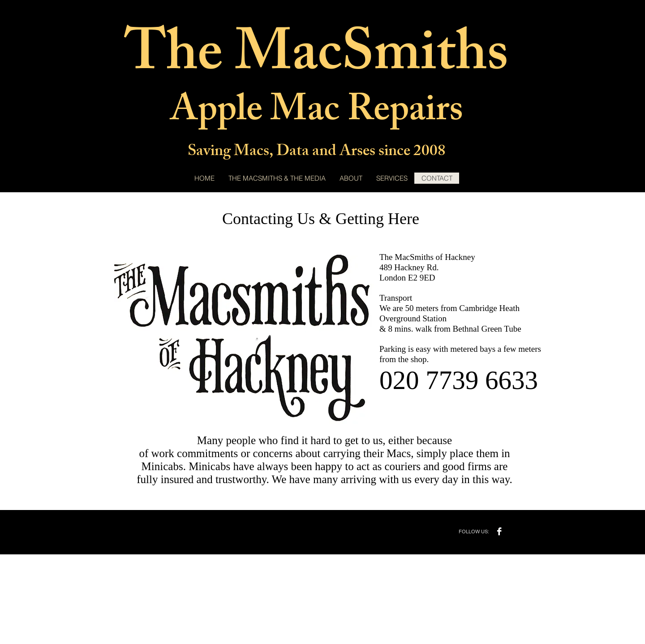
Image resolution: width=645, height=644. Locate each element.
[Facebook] (499, 531)
